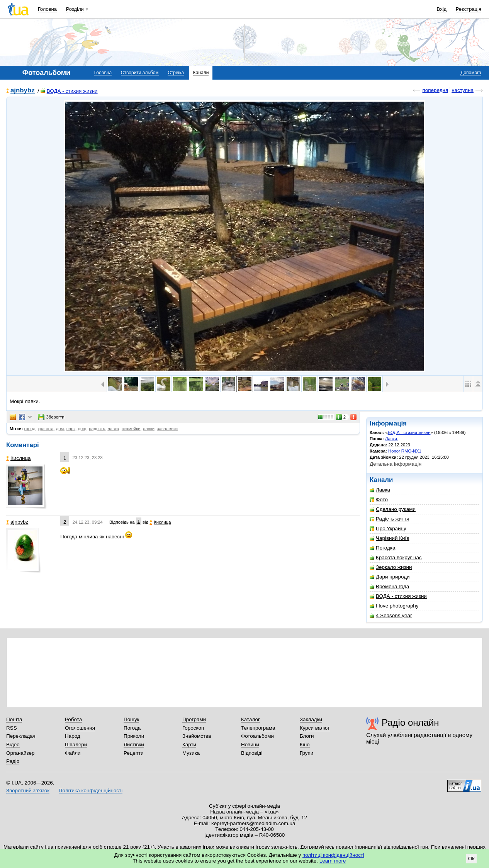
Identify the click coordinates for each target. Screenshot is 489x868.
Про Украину (388, 528)
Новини (250, 745)
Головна (47, 9)
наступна (463, 90)
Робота (73, 719)
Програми (194, 719)
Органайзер (20, 753)
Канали (201, 73)
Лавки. (392, 439)
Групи (306, 753)
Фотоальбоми (257, 736)
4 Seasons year (391, 615)
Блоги (307, 736)
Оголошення (80, 728)
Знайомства (197, 736)
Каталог (250, 719)
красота (46, 429)
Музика (191, 753)
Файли (73, 753)
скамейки (131, 429)
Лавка (380, 490)
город (30, 429)
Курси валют (315, 728)
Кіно (305, 745)
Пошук (132, 719)
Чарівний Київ (389, 538)
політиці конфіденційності (333, 855)
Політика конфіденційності (91, 791)
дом (60, 429)
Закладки (311, 719)
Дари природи (390, 577)
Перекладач (21, 736)
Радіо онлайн (410, 722)
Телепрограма (258, 728)
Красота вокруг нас (396, 557)
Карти (189, 745)
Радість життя (390, 519)
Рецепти (134, 753)
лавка (113, 429)
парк (71, 429)
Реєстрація (469, 9)
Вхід (442, 9)
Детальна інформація (396, 464)
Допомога (471, 73)
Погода (132, 728)
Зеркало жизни (391, 567)
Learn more (333, 861)
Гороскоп (193, 728)
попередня (435, 90)
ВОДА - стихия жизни (69, 91)
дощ (82, 429)
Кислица (19, 458)
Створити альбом (140, 73)
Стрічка (176, 73)
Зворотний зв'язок (28, 791)
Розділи (75, 9)
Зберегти (51, 417)
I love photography (394, 606)
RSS (12, 728)
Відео (13, 745)
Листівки (134, 745)
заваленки (167, 429)
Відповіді (252, 753)
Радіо (13, 761)
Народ (73, 736)
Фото (379, 500)
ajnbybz (23, 91)
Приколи (134, 736)
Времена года (389, 586)
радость (97, 429)
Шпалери (76, 745)
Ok (471, 859)
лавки (149, 429)
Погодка (382, 548)
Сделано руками (393, 509)
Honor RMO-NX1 (405, 451)
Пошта (14, 719)
